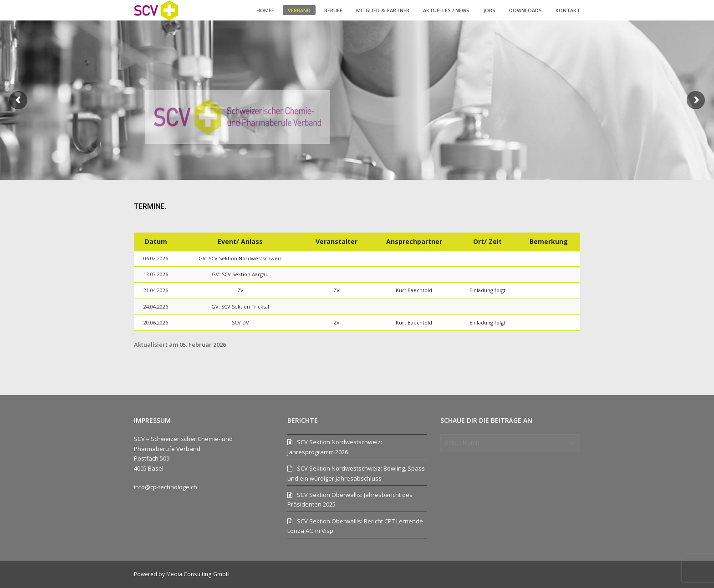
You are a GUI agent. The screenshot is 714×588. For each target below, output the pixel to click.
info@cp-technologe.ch (166, 487)
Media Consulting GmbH (198, 574)
